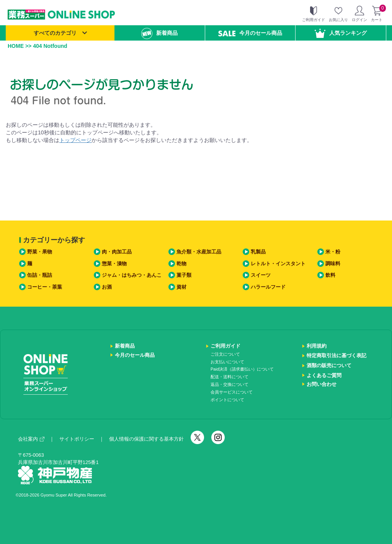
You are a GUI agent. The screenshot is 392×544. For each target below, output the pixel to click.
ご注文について (225, 354)
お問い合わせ (322, 384)
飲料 (330, 275)
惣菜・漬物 (114, 264)
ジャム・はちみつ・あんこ (132, 275)
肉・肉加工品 (117, 252)
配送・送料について (229, 377)
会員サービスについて (232, 392)
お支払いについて (227, 362)
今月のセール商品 (250, 33)
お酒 (107, 287)
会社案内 (31, 439)
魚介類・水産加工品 (199, 252)
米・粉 (333, 252)
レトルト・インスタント (278, 264)
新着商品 (159, 33)
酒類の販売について (329, 365)
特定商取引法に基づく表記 (336, 355)
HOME (16, 46)
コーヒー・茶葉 (45, 287)
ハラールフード (268, 287)
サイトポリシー (77, 439)
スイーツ (261, 275)
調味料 (333, 264)
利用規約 (317, 346)
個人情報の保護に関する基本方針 (146, 439)
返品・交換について (229, 384)
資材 (181, 287)
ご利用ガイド (225, 346)
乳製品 (258, 252)
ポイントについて (227, 400)
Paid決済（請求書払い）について (242, 369)
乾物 (181, 264)
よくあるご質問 (324, 375)
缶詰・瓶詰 (40, 275)
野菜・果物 (40, 252)
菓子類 (184, 275)
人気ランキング (341, 33)
